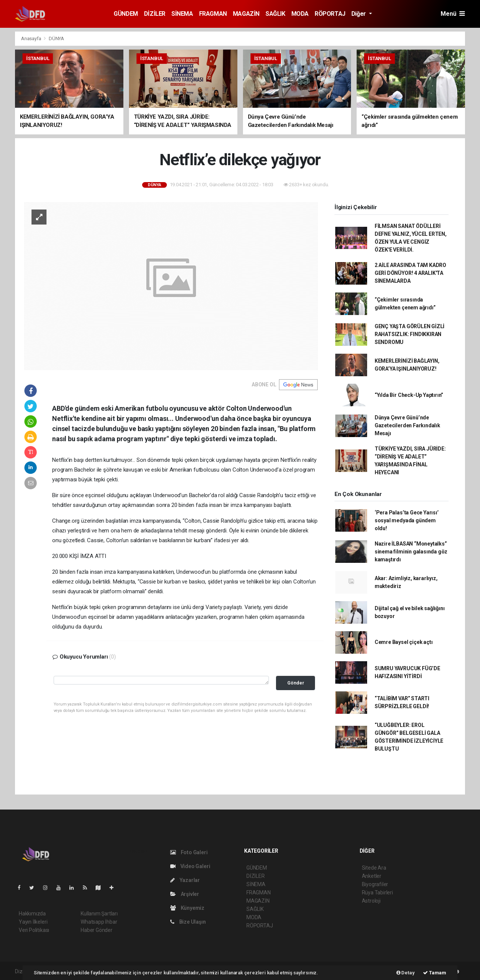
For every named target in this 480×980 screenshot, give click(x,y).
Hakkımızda (32, 914)
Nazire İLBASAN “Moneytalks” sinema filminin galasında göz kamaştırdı (411, 552)
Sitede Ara (374, 868)
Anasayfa (31, 38)
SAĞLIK (275, 14)
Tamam (435, 973)
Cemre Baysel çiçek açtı (404, 642)
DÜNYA (56, 38)
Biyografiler (375, 884)
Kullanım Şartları (99, 914)
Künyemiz (187, 908)
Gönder (296, 683)
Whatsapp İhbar (99, 922)
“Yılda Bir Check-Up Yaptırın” (409, 395)
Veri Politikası (34, 930)
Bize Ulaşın (188, 922)
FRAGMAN (213, 14)
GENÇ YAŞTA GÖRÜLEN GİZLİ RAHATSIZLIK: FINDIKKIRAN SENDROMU (409, 334)
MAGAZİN (246, 14)
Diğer (359, 14)
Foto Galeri (189, 852)
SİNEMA (182, 14)
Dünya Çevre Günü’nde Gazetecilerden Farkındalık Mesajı (407, 425)
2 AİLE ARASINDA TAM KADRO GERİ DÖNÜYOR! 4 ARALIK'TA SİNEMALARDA (410, 273)
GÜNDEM (126, 14)
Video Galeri (190, 866)
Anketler (372, 876)
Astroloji (371, 901)
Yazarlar (185, 880)
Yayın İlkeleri (33, 922)
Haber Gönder (97, 930)
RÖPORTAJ (330, 14)
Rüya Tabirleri (377, 893)
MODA (300, 14)
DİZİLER (155, 14)
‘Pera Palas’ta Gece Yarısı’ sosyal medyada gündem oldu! (407, 520)
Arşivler (185, 894)
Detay (406, 973)
